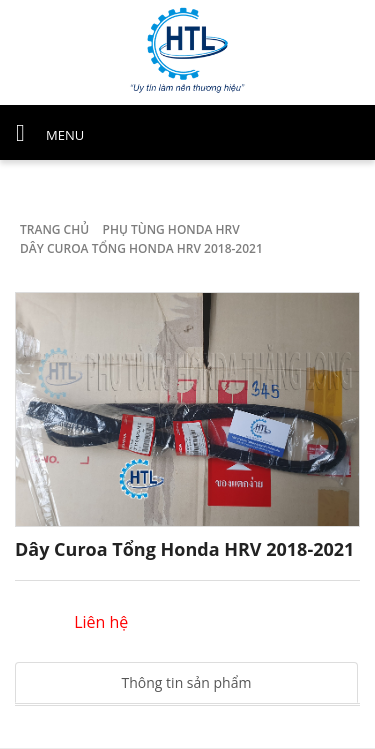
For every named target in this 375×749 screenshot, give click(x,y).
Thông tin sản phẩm (187, 682)
